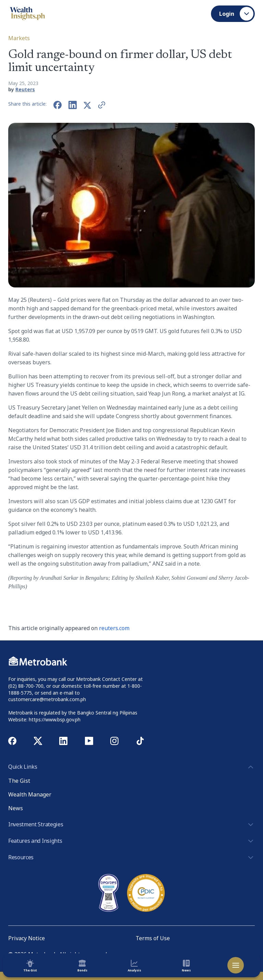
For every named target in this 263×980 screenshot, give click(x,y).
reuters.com (114, 628)
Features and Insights (131, 841)
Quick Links (131, 767)
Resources (131, 858)
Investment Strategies (131, 825)
